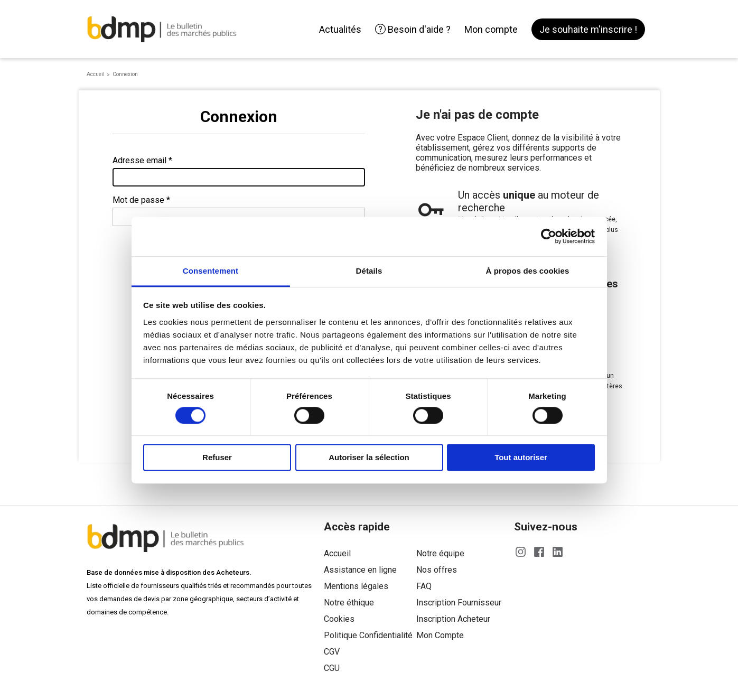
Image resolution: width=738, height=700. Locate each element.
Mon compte (491, 29)
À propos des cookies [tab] (528, 271)
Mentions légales (356, 586)
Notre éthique (349, 603)
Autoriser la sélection (369, 458)
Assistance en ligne (360, 570)
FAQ (424, 586)
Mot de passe (138, 200)
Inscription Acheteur (453, 619)
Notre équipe (440, 553)
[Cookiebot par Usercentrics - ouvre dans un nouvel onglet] (549, 236)
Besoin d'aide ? (413, 29)
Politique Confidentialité (368, 635)
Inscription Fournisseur (459, 603)
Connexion (125, 74)
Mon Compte (440, 635)
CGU (332, 668)
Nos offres (437, 570)
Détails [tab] (369, 271)
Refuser (217, 458)
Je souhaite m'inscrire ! (588, 29)
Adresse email (139, 160)
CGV (332, 652)
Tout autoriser (521, 458)
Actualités (340, 29)
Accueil (96, 74)
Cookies (339, 619)
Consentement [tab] (211, 271)
